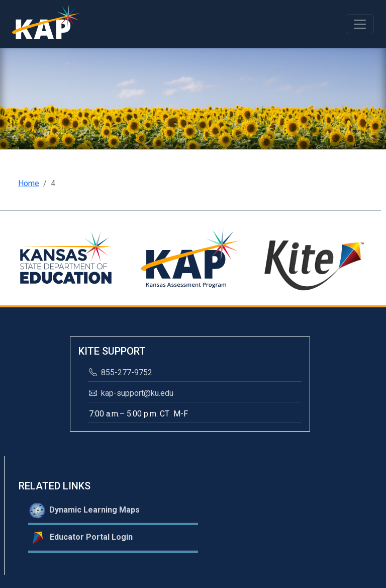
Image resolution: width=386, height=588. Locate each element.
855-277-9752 (121, 372)
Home (29, 183)
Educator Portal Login (81, 538)
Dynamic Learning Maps (84, 511)
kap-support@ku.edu (131, 393)
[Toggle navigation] (360, 24)
